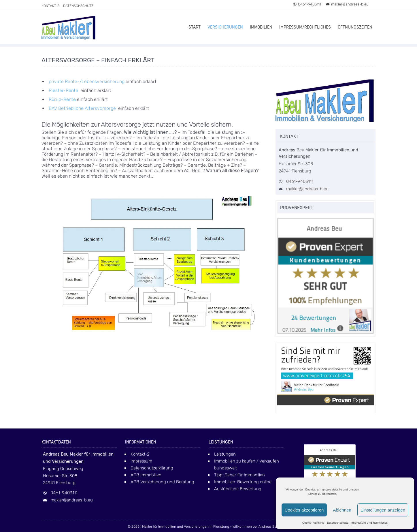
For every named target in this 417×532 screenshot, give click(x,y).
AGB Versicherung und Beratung (162, 482)
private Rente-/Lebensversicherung (87, 81)
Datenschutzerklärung (152, 468)
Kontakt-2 (50, 6)
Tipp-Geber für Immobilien (239, 475)
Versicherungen (225, 27)
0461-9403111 (307, 4)
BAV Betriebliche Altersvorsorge (83, 108)
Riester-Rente (63, 90)
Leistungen (225, 454)
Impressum (141, 461)
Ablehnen (342, 510)
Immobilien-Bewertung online (243, 482)
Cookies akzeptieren (304, 510)
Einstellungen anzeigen (383, 510)
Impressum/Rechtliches (305, 27)
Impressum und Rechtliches (369, 523)
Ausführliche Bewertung (238, 489)
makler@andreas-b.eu (347, 4)
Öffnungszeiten (355, 27)
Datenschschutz (338, 523)
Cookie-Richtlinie (313, 523)
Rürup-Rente (62, 99)
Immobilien (261, 27)
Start (195, 27)
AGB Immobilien (146, 475)
